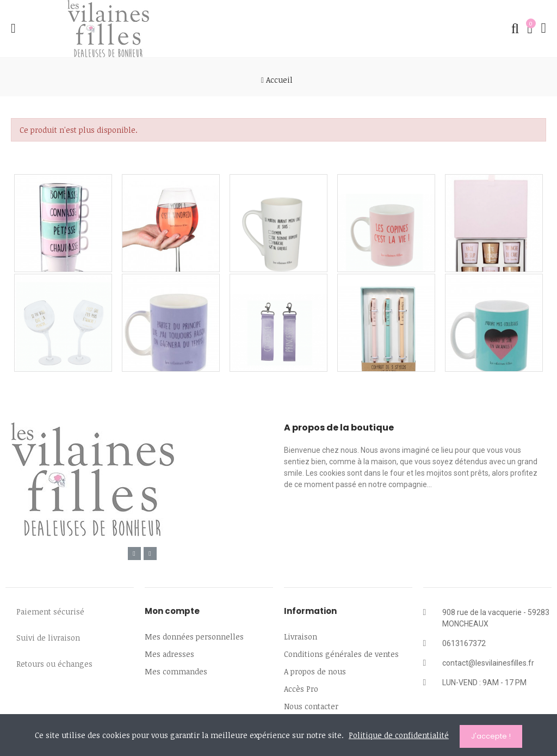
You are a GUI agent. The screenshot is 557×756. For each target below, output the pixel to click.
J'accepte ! (491, 736)
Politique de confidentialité (399, 737)
